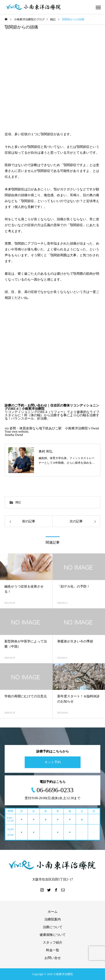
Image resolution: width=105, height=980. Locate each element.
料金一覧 (53, 950)
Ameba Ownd (14, 435)
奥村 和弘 (46, 451)
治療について (53, 927)
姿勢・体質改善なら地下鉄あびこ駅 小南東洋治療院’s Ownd (54, 428)
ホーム (53, 912)
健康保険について (53, 935)
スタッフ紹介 (53, 943)
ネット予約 (53, 762)
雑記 (18, 502)
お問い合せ (53, 958)
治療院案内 (53, 919)
